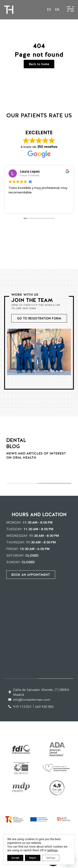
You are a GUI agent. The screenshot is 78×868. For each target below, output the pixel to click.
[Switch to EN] (57, 10)
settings (52, 850)
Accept (15, 858)
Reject (33, 858)
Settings (51, 858)
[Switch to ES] (49, 10)
